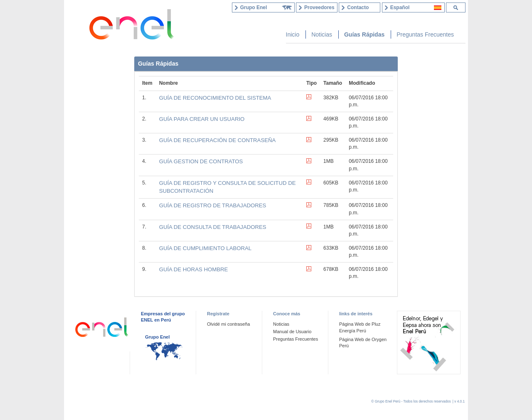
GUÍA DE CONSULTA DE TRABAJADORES (213, 227)
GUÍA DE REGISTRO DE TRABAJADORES (213, 205)
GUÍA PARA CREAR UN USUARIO (202, 119)
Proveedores (319, 7)
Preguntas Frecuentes (296, 339)
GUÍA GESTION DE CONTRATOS (201, 161)
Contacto (358, 7)
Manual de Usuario (292, 332)
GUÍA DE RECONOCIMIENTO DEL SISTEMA (215, 98)
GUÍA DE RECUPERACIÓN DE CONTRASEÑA (218, 140)
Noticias (281, 324)
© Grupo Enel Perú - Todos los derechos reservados (411, 402)
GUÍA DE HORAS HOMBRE (194, 269)
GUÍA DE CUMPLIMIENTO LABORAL (206, 248)
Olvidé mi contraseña (228, 324)
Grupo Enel (157, 337)
